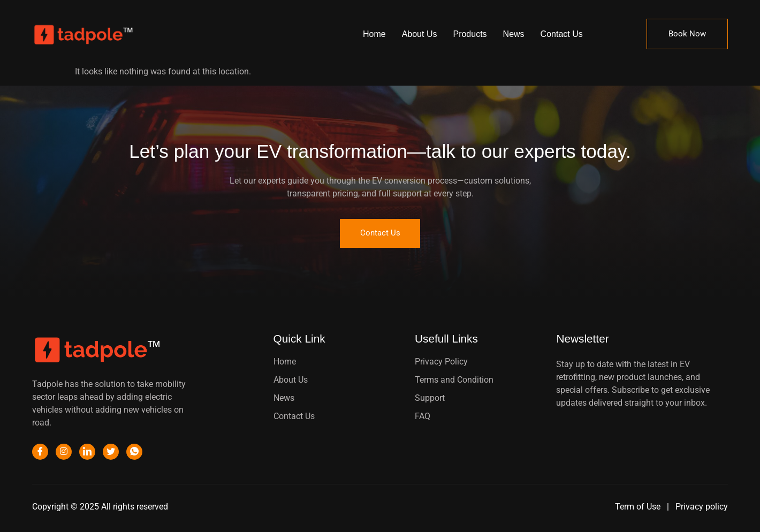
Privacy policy (702, 508)
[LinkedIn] (87, 453)
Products (470, 34)
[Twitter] (111, 453)
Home (374, 34)
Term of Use (639, 508)
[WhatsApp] (134, 453)
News (514, 34)
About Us (420, 34)
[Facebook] (40, 453)
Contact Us (562, 34)
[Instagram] (64, 453)
